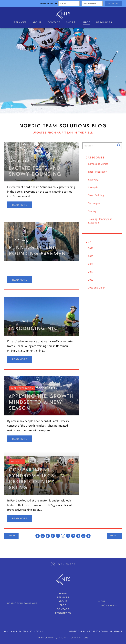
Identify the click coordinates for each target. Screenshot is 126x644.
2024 (91, 264)
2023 (91, 272)
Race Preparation (98, 172)
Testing (92, 211)
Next (113, 536)
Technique (94, 203)
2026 (91, 248)
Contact (54, 22)
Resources (104, 22)
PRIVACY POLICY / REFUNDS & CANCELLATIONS (63, 638)
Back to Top (63, 564)
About (37, 22)
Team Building (96, 195)
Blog (87, 22)
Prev (11, 536)
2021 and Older (96, 288)
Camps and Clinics (98, 164)
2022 (91, 280)
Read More (20, 205)
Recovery (93, 179)
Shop (70, 22)
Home (63, 593)
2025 (91, 256)
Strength (93, 187)
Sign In (113, 3)
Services (20, 22)
